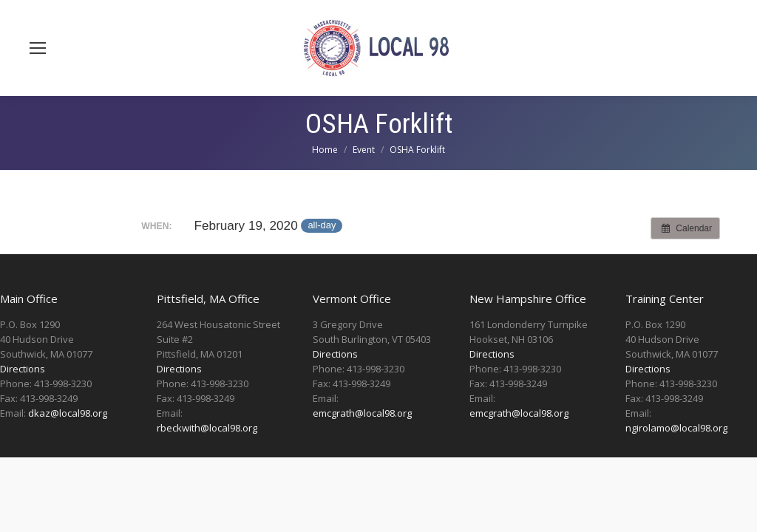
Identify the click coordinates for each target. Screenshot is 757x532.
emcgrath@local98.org (362, 413)
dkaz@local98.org (68, 413)
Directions (23, 369)
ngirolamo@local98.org (676, 428)
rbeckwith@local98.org (207, 428)
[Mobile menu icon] (38, 48)
